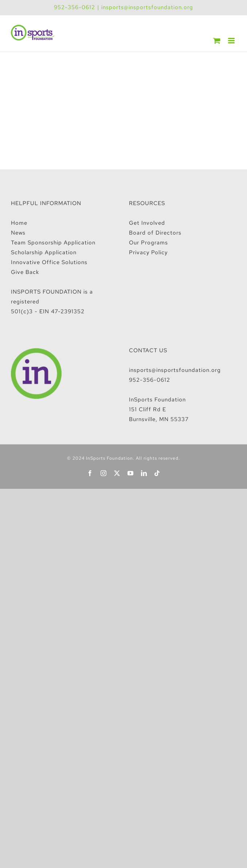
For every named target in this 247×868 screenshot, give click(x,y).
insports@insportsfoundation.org (147, 7)
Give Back (25, 272)
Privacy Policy (148, 252)
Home (19, 223)
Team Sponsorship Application (53, 243)
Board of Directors (155, 233)
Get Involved (147, 223)
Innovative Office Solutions (49, 262)
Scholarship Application (44, 252)
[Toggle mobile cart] (217, 41)
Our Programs (148, 243)
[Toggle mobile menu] (232, 41)
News (18, 233)
